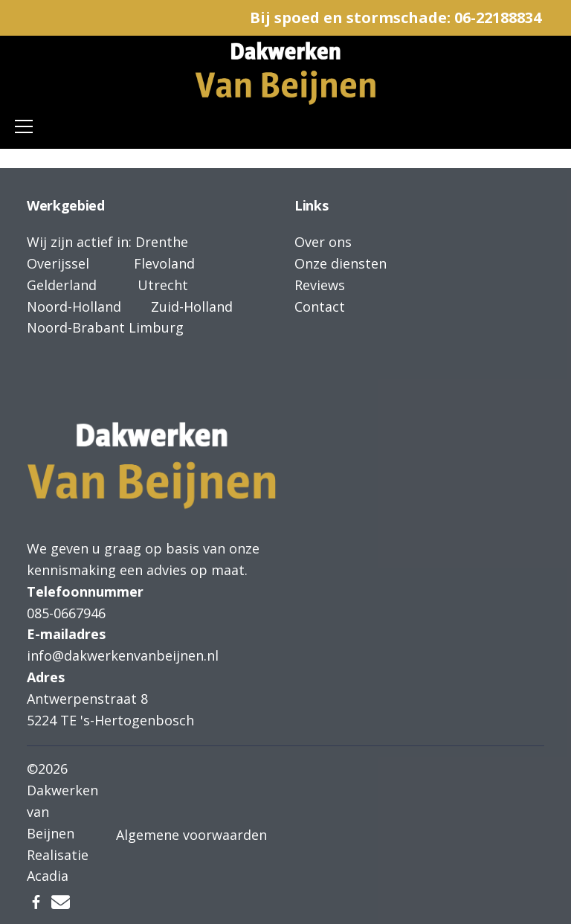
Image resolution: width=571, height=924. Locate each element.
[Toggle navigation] (24, 126)
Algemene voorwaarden (191, 835)
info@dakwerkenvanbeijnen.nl (123, 655)
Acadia (48, 876)
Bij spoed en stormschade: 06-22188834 (396, 17)
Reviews (320, 285)
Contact (320, 307)
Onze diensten (341, 263)
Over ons (323, 242)
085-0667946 (66, 613)
